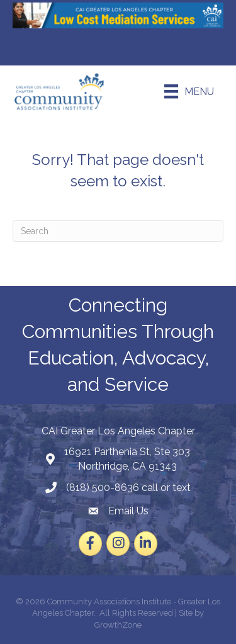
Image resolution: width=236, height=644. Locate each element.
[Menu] (189, 91)
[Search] (118, 231)
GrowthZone (118, 625)
